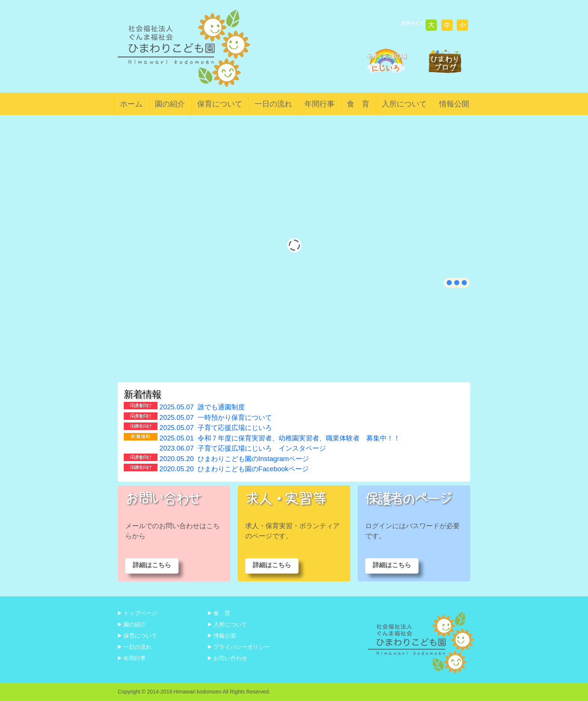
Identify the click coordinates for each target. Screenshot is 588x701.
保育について (220, 104)
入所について (404, 104)
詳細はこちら (152, 565)
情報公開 (454, 104)
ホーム (131, 104)
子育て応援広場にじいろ (216, 428)
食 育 (358, 104)
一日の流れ (273, 104)
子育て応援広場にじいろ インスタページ (243, 448)
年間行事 (319, 104)
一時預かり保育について (216, 417)
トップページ (140, 613)
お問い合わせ (230, 658)
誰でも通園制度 (202, 407)
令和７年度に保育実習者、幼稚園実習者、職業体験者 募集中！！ (280, 438)
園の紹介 (170, 104)
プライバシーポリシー (241, 647)
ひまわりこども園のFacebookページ (234, 469)
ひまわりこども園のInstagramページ (234, 459)
